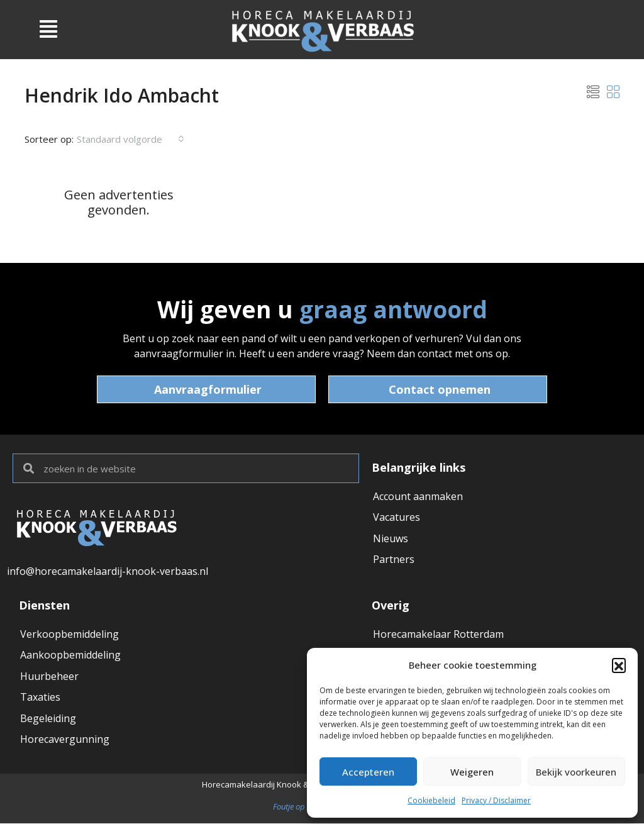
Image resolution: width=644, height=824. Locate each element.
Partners (394, 560)
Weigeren (472, 772)
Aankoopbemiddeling (70, 655)
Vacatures (397, 518)
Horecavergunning (65, 741)
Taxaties (40, 698)
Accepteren (368, 772)
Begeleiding (48, 720)
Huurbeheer (49, 677)
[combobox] (130, 139)
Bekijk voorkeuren (576, 772)
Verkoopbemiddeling (69, 634)
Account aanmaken (418, 496)
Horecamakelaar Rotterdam (438, 634)
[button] (619, 665)
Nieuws (391, 539)
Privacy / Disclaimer (496, 800)
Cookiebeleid (431, 800)
